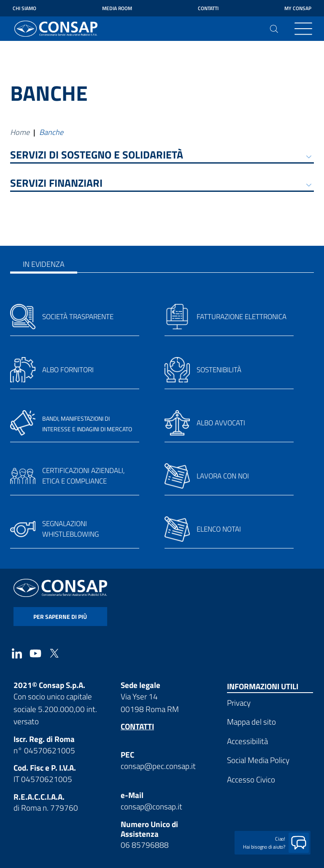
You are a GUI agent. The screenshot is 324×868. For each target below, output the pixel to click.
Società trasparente (78, 317)
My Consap (298, 8)
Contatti (208, 8)
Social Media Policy (258, 760)
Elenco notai (219, 529)
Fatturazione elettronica (242, 317)
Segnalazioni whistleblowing (70, 529)
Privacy (239, 703)
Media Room (117, 8)
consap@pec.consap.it (158, 766)
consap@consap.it (151, 806)
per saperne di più (60, 617)
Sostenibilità (219, 370)
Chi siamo (24, 8)
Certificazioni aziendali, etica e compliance (84, 476)
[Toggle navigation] (303, 29)
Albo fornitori (68, 370)
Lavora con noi (223, 476)
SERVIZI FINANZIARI (56, 184)
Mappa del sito (251, 722)
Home (20, 132)
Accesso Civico (251, 779)
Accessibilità (247, 741)
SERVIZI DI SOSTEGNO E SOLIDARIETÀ (97, 156)
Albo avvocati (221, 423)
